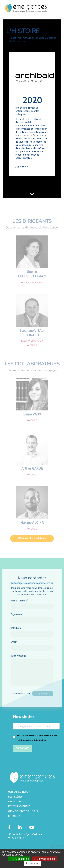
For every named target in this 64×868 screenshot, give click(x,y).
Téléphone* (32, 644)
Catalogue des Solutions (23, 811)
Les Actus (14, 816)
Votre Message (32, 683)
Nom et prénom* (32, 616)
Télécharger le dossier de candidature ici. (32, 596)
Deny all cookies (45, 859)
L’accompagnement (19, 807)
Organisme (32, 630)
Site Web (22, 167)
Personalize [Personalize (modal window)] (33, 864)
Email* (32, 657)
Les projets (16, 802)
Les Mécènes (15, 797)
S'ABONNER (22, 748)
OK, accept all (19, 859)
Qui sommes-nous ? (19, 792)
